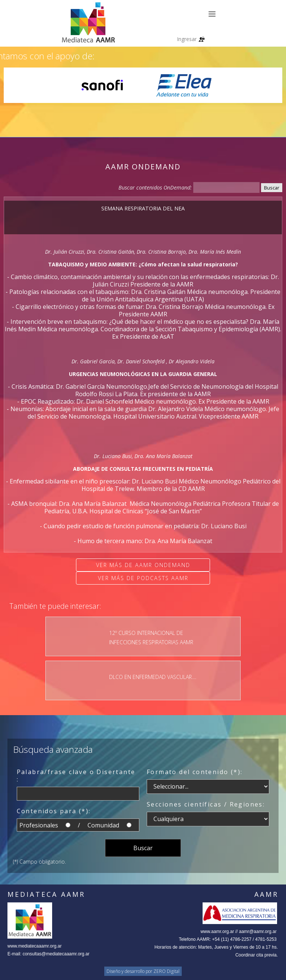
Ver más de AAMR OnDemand (143, 565)
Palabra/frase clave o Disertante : (76, 776)
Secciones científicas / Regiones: (206, 804)
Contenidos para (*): (54, 811)
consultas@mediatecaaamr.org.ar (56, 954)
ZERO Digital (166, 971)
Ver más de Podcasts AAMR (143, 578)
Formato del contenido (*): (195, 772)
